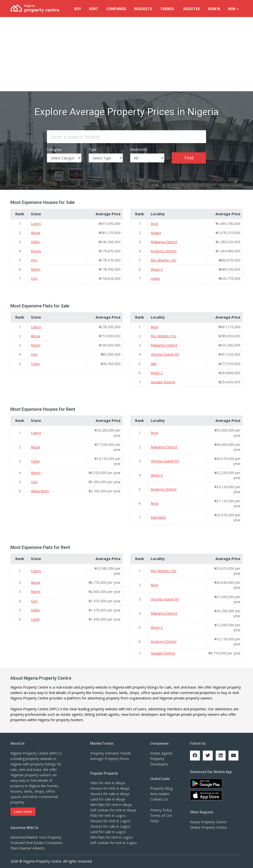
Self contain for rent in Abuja (113, 809)
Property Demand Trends (111, 752)
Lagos (36, 224)
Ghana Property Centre (208, 826)
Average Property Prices (109, 758)
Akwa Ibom (40, 490)
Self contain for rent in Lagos (113, 842)
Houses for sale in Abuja (110, 793)
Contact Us (159, 798)
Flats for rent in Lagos (108, 814)
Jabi (154, 363)
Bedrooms (139, 149)
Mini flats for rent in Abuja (111, 804)
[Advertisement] (126, 54)
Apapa (156, 233)
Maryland (158, 517)
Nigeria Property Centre (29, 686)
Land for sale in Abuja (108, 798)
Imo (34, 260)
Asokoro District (164, 251)
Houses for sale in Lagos (110, 825)
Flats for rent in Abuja (107, 782)
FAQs (155, 820)
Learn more (23, 811)
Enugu (36, 251)
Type (93, 149)
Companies (116, 9)
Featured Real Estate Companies (37, 842)
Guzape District (163, 381)
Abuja (35, 233)
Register (192, 9)
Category (54, 149)
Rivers (36, 269)
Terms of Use (161, 814)
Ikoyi (154, 224)
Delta (35, 242)
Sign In (214, 9)
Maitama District (164, 242)
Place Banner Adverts (28, 847)
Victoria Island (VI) (165, 354)
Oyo (34, 278)
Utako (156, 278)
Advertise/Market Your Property (36, 836)
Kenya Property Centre (208, 821)
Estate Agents (161, 752)
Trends (168, 9)
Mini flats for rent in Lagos (111, 836)
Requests (143, 9)
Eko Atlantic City (164, 260)
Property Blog (161, 787)
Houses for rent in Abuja (110, 787)
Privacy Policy (161, 809)
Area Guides (160, 793)
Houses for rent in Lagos (110, 820)
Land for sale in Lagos (108, 831)
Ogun (35, 363)
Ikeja (155, 503)
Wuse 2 (157, 269)
